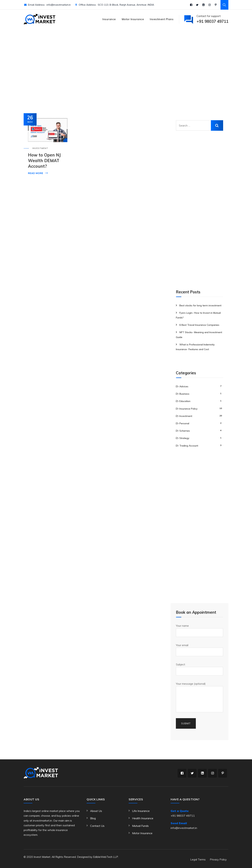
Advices (184, 386)
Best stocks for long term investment (200, 305)
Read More (36, 173)
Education (185, 401)
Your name (199, 630)
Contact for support (212, 20)
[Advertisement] (202, 212)
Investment (40, 148)
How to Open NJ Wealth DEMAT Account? (44, 161)
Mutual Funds (140, 826)
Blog (93, 818)
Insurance (109, 19)
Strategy (184, 438)
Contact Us (97, 826)
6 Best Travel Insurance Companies (199, 325)
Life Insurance (141, 811)
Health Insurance (143, 818)
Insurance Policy (188, 409)
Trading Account (189, 446)
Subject (199, 669)
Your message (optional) (199, 697)
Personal (184, 423)
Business (184, 394)
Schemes (185, 431)
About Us (96, 811)
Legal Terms (198, 860)
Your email (199, 650)
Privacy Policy (218, 860)
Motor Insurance (133, 19)
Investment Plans (162, 19)
